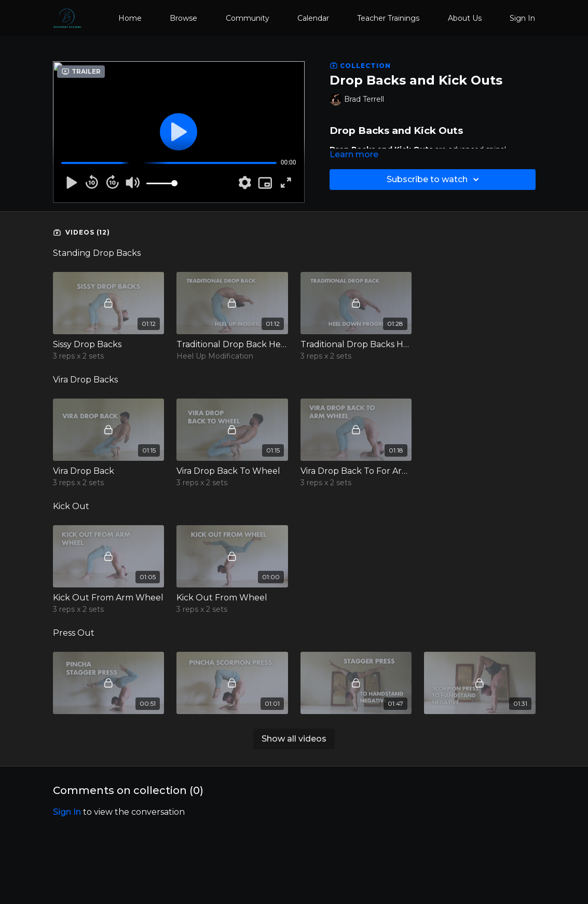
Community (248, 18)
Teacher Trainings (388, 18)
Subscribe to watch (434, 180)
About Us (465, 18)
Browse (183, 18)
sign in (67, 812)
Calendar (313, 18)
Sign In (522, 18)
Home (130, 18)
